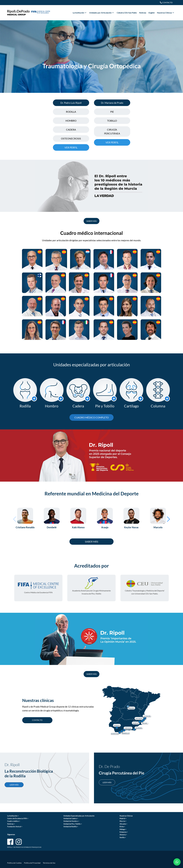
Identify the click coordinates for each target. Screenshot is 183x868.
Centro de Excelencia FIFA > (18, 818)
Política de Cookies (14, 863)
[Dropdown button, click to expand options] (166, 3)
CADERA (71, 130)
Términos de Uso (49, 863)
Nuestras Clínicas (166, 13)
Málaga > (123, 829)
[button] (15, 519)
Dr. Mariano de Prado (112, 103)
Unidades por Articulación (102, 13)
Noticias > (11, 824)
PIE (112, 112)
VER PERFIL (71, 147)
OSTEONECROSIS (71, 139)
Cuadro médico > (14, 821)
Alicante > (123, 824)
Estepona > (124, 832)
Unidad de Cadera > (71, 818)
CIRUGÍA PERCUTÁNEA (112, 131)
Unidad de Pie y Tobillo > (73, 824)
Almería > (123, 835)
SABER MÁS (91, 221)
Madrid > (123, 818)
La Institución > (13, 816)
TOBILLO (112, 121)
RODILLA (71, 112)
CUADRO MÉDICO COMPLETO (92, 417)
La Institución (80, 13)
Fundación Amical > (15, 826)
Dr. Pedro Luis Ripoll (71, 103)
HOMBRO (71, 121)
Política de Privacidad (32, 863)
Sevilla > (123, 837)
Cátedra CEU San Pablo (127, 13)
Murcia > (123, 821)
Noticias (143, 13)
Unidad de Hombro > (71, 821)
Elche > (122, 826)
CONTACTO (37, 720)
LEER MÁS (14, 785)
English (152, 13)
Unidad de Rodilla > (71, 826)
